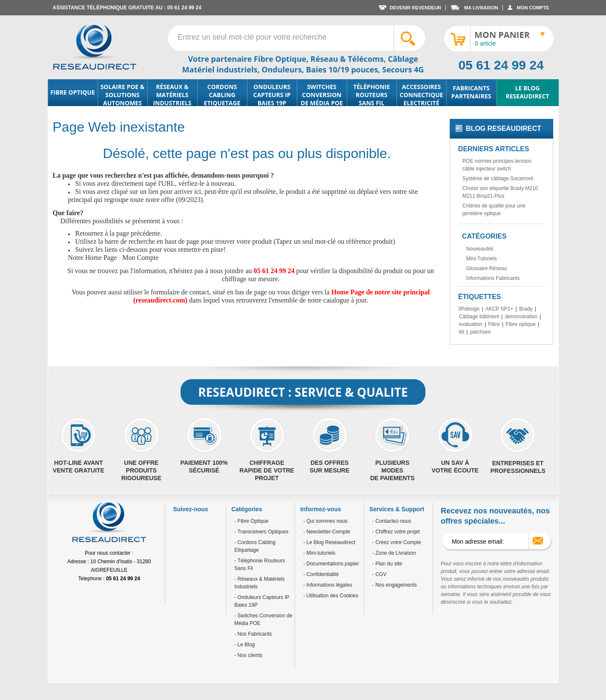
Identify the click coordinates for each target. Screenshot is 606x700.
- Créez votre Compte (397, 542)
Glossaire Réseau (487, 268)
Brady (526, 309)
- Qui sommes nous (325, 521)
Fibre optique (521, 324)
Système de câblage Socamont (498, 179)
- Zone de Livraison (394, 553)
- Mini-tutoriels (319, 553)
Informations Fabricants (493, 278)
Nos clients (249, 655)
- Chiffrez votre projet (396, 532)
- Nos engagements (395, 585)
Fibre (494, 324)
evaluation (471, 324)
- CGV (379, 574)
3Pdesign (469, 309)
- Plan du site (387, 564)
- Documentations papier (331, 564)
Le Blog (245, 645)
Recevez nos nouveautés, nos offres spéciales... (495, 516)
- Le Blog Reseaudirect (329, 542)
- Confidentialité (321, 574)
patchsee (481, 332)
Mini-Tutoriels (482, 259)
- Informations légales (328, 585)
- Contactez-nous (392, 521)
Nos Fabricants (254, 634)
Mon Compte (140, 258)
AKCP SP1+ (499, 309)
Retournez (89, 233)
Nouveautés (480, 249)
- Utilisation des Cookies (331, 596)
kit (462, 332)
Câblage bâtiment (479, 317)
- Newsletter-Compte (327, 532)
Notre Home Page (93, 258)
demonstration (521, 317)
